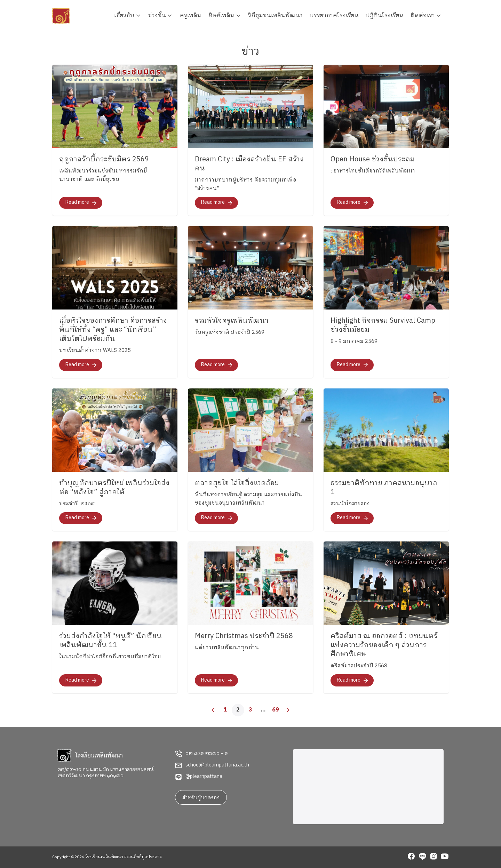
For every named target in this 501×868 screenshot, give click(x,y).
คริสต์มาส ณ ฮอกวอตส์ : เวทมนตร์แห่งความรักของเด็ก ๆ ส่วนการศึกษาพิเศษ (384, 645)
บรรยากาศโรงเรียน (334, 15)
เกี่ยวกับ (124, 15)
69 (276, 710)
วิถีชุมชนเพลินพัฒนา (276, 15)
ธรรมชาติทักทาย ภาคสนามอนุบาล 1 (384, 488)
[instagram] (434, 857)
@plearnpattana (204, 777)
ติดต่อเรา (423, 15)
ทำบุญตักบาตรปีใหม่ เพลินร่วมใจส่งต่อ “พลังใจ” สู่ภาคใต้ (114, 488)
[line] (422, 857)
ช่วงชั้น (157, 15)
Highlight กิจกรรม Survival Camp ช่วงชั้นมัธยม (383, 325)
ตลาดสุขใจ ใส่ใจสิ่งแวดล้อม (237, 483)
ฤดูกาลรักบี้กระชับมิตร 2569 (104, 159)
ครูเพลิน (191, 15)
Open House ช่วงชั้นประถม (373, 159)
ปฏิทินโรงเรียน (385, 15)
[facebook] (411, 857)
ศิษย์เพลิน (221, 15)
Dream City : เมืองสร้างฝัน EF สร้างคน (249, 164)
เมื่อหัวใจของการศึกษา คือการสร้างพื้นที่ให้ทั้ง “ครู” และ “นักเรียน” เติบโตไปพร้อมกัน (113, 330)
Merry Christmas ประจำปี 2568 (244, 636)
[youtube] (445, 857)
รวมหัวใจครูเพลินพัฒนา (232, 321)
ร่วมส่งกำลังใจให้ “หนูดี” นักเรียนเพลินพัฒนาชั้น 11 (110, 641)
